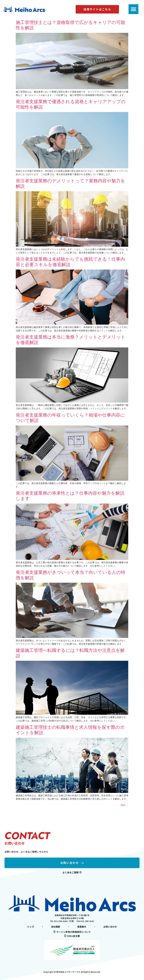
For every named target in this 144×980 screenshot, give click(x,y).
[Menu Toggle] (133, 9)
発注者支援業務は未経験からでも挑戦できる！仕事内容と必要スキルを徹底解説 (70, 262)
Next (125, 805)
